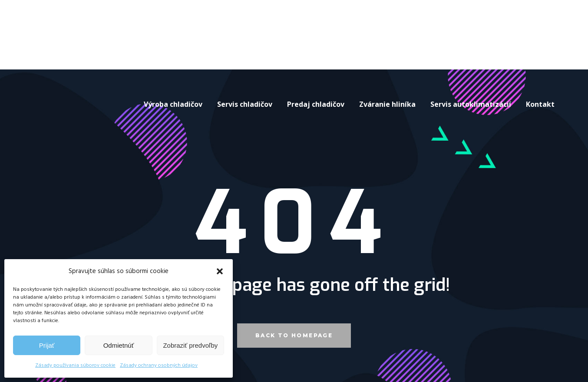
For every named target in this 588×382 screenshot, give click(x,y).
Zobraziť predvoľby (190, 345)
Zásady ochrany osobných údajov (159, 366)
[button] (220, 271)
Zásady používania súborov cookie (75, 366)
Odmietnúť (119, 345)
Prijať (47, 345)
